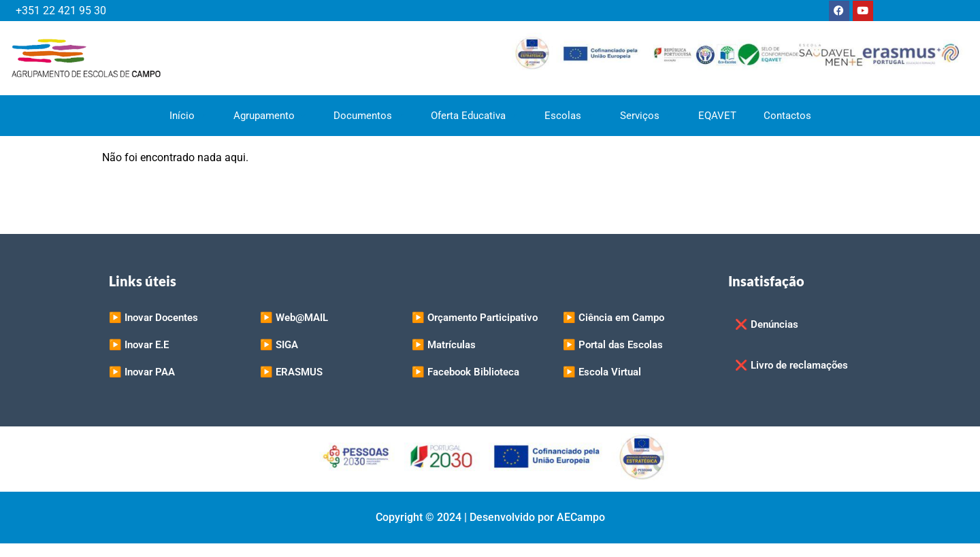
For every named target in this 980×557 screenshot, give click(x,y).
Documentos (369, 116)
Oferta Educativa (474, 116)
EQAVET (717, 116)
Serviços (646, 116)
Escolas (569, 116)
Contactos (787, 116)
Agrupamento (270, 116)
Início (188, 116)
